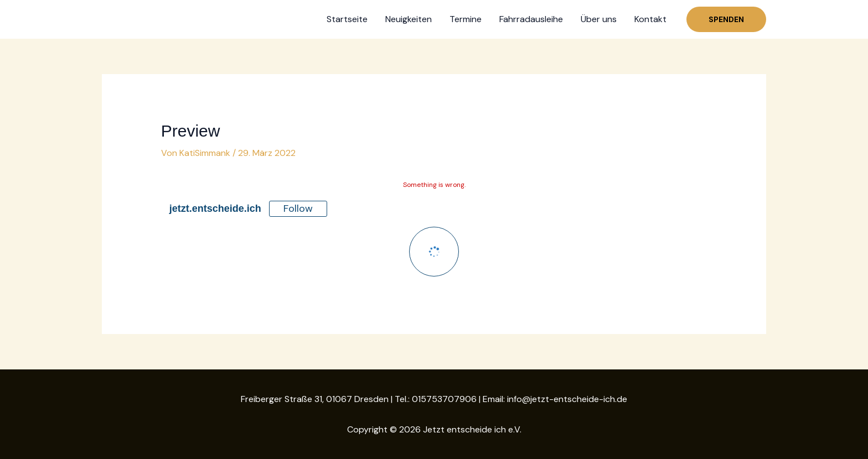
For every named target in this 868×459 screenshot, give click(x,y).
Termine (466, 19)
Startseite (347, 19)
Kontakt (650, 19)
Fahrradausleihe (531, 19)
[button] (726, 19)
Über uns (599, 19)
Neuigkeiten (409, 19)
